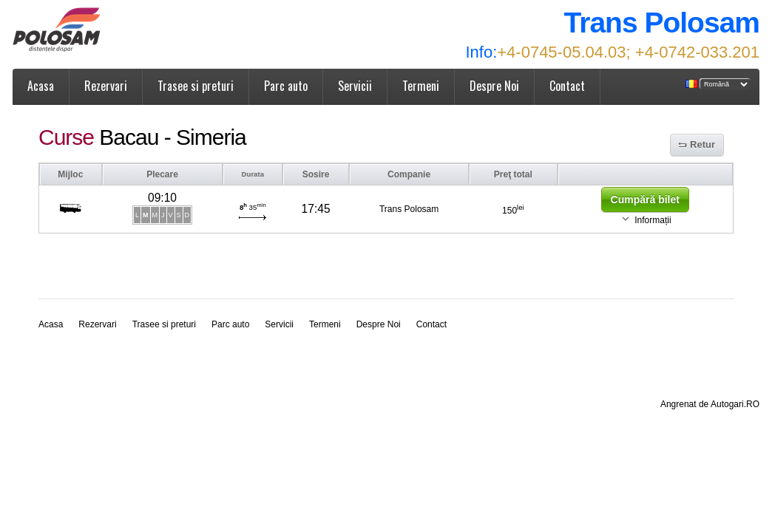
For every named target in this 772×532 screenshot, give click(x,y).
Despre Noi (494, 86)
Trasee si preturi (196, 86)
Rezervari (106, 86)
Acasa (41, 86)
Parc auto (286, 86)
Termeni (421, 86)
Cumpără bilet (645, 199)
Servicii (355, 86)
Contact (567, 86)
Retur (702, 144)
